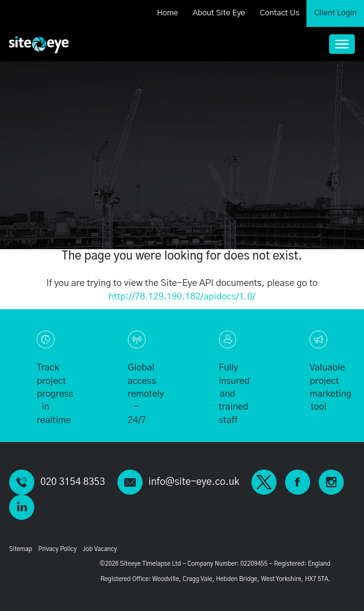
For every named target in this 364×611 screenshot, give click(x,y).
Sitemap (20, 549)
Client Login (335, 13)
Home (167, 13)
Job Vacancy (100, 549)
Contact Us (280, 13)
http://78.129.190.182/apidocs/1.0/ (182, 297)
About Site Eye (219, 13)
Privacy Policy (57, 549)
